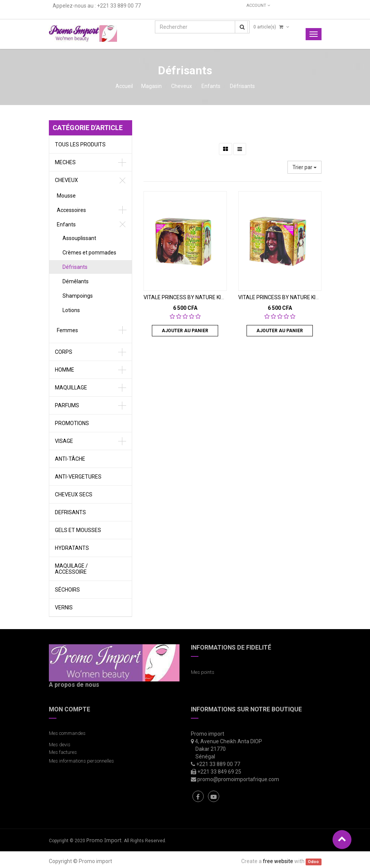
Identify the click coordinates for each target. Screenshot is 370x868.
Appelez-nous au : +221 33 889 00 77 (97, 6)
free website (278, 861)
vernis (64, 607)
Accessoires (71, 210)
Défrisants (242, 86)
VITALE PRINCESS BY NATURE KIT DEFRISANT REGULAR (210, 297)
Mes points (203, 672)
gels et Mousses (78, 530)
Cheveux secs (74, 494)
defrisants (70, 512)
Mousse (66, 196)
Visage (64, 441)
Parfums (67, 405)
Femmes (67, 330)
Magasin (151, 86)
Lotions (71, 310)
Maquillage (71, 388)
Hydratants (72, 548)
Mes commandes (67, 733)
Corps (64, 352)
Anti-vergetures (78, 477)
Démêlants (76, 281)
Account (258, 5)
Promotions (72, 423)
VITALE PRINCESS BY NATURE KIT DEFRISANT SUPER (302, 297)
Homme (65, 370)
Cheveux (182, 86)
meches (65, 162)
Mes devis (60, 745)
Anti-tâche (70, 459)
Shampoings (78, 296)
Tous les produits (80, 144)
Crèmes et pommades (89, 253)
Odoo (313, 862)
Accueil (124, 86)
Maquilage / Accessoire (71, 569)
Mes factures (63, 752)
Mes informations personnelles (83, 761)
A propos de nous (74, 685)
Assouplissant (79, 238)
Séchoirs (67, 590)
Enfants (211, 86)
